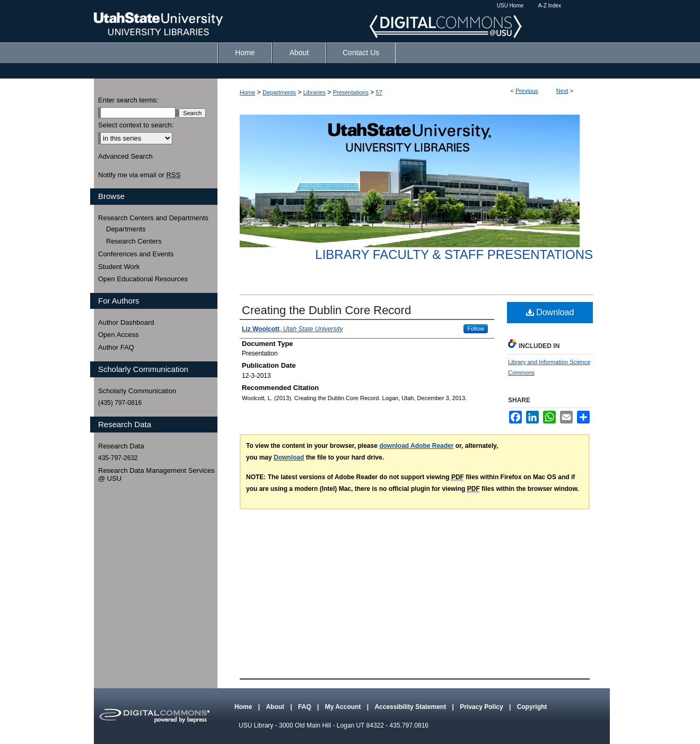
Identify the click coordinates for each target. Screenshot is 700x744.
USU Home (510, 6)
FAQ (305, 707)
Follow (476, 328)
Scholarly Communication (137, 391)
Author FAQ (116, 347)
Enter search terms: (128, 100)
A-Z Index (550, 6)
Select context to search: (136, 125)
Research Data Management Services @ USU (156, 475)
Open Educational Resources (143, 279)
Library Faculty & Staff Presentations (454, 254)
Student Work (119, 267)
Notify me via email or (139, 175)
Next (562, 91)
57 (379, 92)
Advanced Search (125, 156)
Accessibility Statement (411, 707)
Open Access (119, 335)
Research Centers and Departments (153, 218)
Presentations (351, 92)
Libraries (314, 92)
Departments (279, 92)
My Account (344, 707)
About (276, 707)
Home (247, 92)
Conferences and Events (136, 254)
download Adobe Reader (416, 446)
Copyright (532, 707)
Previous (527, 91)
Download (550, 312)
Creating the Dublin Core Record (326, 310)
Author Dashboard (126, 322)
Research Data (121, 446)
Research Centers (134, 241)
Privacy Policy (482, 707)
